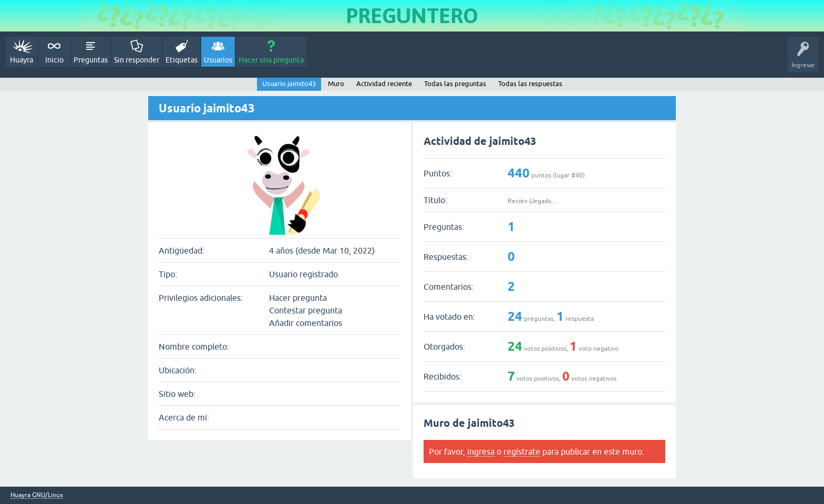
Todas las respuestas (530, 84)
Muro (336, 84)
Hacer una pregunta (271, 60)
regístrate (522, 451)
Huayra (22, 60)
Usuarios (218, 60)
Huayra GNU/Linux (37, 495)
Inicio (54, 60)
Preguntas (91, 60)
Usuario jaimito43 (289, 84)
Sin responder (137, 60)
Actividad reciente (384, 84)
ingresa (481, 451)
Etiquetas (182, 60)
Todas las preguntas (455, 84)
